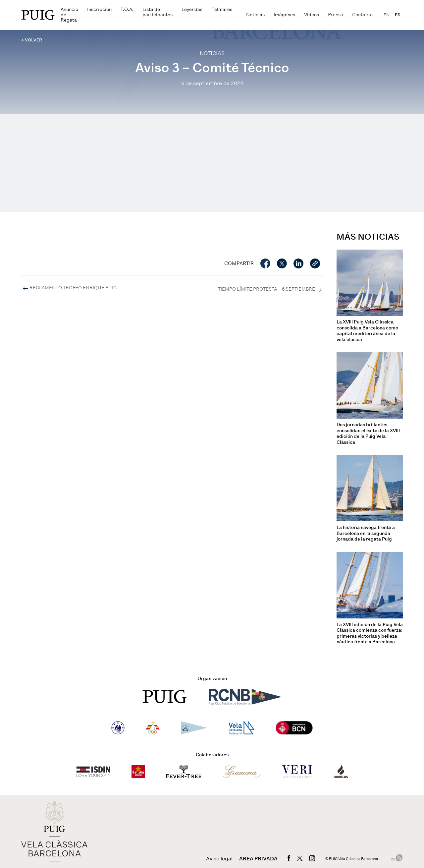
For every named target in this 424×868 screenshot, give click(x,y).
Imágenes (284, 15)
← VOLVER (32, 40)
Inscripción (99, 9)
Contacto (362, 15)
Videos (312, 15)
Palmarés (222, 9)
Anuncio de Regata (69, 15)
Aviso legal (219, 859)
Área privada (258, 859)
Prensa (336, 15)
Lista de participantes (158, 12)
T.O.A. (127, 9)
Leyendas (192, 9)
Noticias (255, 15)
